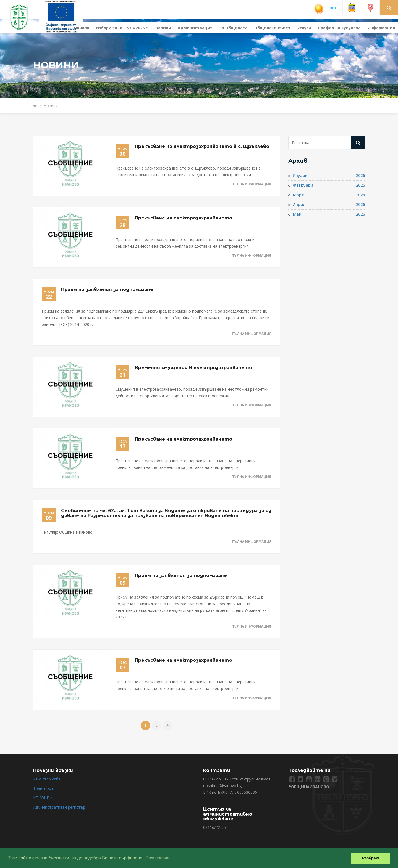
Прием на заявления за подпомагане (107, 289)
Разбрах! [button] (371, 858)
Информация (381, 28)
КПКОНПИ (43, 798)
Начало (82, 28)
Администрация (195, 28)
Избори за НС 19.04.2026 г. (122, 28)
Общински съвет (272, 28)
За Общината (233, 28)
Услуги (304, 28)
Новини (163, 28)
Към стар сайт (47, 779)
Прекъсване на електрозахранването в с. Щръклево (202, 146)
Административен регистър (59, 807)
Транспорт (43, 788)
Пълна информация (251, 184)
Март (298, 195)
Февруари (303, 185)
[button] (389, 7)
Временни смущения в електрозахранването (193, 368)
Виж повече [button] (158, 858)
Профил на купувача (339, 28)
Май (297, 214)
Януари (300, 175)
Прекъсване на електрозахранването (184, 218)
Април (299, 204)
